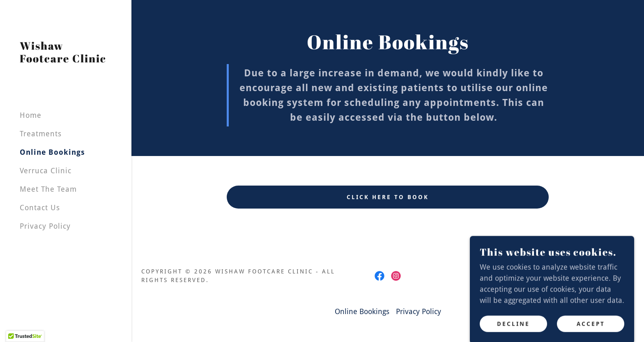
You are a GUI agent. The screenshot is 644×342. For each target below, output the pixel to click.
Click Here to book (388, 197)
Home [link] (31, 115)
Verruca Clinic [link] (46, 171)
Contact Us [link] (40, 208)
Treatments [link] (41, 134)
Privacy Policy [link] (45, 226)
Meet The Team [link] (48, 189)
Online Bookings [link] (52, 152)
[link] (66, 60)
